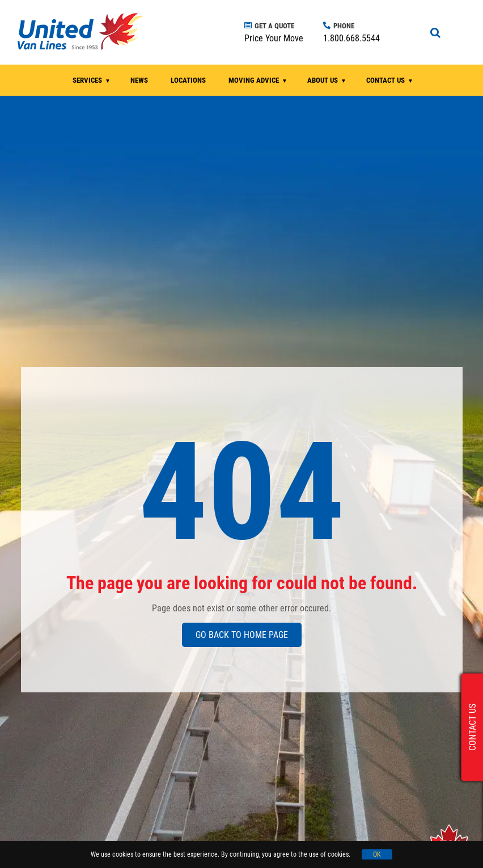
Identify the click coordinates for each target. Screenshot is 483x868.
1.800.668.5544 (351, 38)
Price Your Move (274, 38)
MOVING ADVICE (254, 80)
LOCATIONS (188, 80)
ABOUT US (323, 80)
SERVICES (87, 80)
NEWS (139, 80)
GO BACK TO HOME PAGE (242, 635)
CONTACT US (385, 80)
